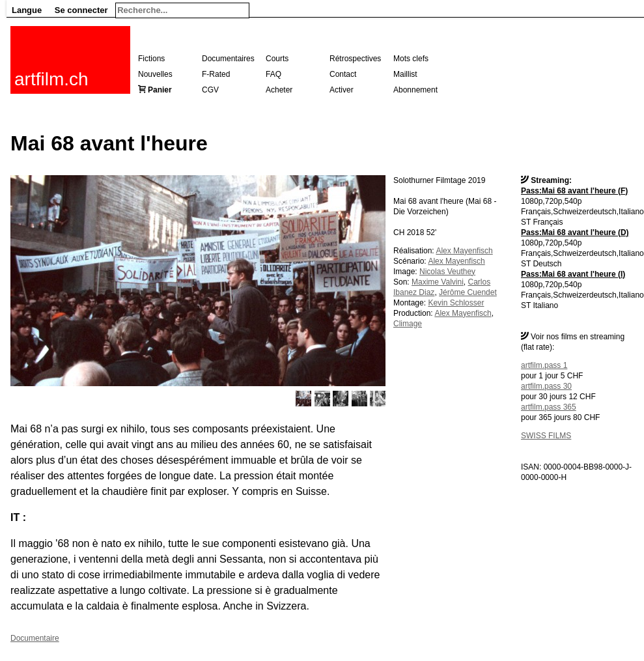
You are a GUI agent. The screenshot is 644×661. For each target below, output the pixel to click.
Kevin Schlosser (456, 303)
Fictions (151, 59)
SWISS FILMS (546, 436)
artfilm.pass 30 (546, 386)
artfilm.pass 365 (549, 407)
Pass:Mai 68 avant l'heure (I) (573, 274)
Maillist (405, 74)
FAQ (273, 74)
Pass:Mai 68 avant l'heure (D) (575, 232)
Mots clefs (411, 59)
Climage (408, 324)
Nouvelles (155, 74)
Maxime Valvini (438, 282)
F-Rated (216, 74)
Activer (342, 90)
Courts (277, 59)
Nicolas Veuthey (447, 272)
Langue (27, 10)
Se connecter (81, 10)
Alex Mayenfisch (464, 251)
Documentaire (35, 638)
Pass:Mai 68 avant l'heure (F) (574, 191)
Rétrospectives (355, 59)
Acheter (279, 90)
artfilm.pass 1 (544, 365)
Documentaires (228, 59)
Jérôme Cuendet (468, 292)
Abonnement (415, 90)
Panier (160, 90)
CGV (210, 90)
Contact (343, 74)
